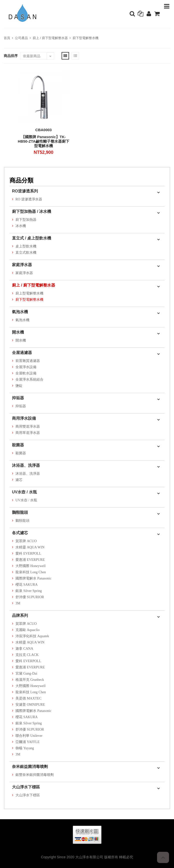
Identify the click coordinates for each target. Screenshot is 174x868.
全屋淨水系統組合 (29, 379)
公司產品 (21, 38)
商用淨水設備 (24, 418)
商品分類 (21, 180)
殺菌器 (18, 445)
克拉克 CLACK (27, 655)
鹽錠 (19, 386)
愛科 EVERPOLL (28, 553)
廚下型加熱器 (26, 220)
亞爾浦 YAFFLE (28, 742)
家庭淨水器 (22, 265)
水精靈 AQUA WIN (30, 547)
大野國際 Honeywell (31, 566)
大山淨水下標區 (26, 787)
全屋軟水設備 (26, 373)
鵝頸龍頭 (20, 512)
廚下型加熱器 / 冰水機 (32, 211)
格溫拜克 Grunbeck (30, 680)
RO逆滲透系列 (25, 191)
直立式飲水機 (26, 253)
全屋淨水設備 (26, 367)
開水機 (18, 332)
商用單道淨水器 (28, 433)
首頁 (7, 38)
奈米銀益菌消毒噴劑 (30, 767)
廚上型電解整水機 (29, 293)
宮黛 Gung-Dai (26, 673)
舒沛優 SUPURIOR (30, 597)
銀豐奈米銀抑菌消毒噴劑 (35, 775)
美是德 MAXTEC (29, 698)
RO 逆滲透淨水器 (29, 199)
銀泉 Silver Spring (29, 591)
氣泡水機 (20, 312)
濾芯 (19, 480)
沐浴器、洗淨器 (26, 465)
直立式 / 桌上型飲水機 (32, 238)
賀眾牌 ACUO (26, 541)
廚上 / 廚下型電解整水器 (50, 38)
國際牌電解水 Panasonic (33, 578)
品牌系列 (20, 615)
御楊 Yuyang (25, 748)
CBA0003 (44, 130)
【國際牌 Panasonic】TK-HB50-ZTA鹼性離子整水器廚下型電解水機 (43, 141)
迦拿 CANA (24, 649)
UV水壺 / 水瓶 (24, 492)
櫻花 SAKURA (27, 585)
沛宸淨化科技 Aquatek (32, 636)
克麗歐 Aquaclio (28, 630)
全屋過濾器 (22, 353)
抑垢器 (18, 398)
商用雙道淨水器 (28, 427)
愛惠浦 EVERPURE (30, 560)
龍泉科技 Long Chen (31, 572)
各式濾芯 (20, 533)
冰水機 (21, 226)
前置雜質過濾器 (28, 361)
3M (18, 603)
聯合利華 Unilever (29, 736)
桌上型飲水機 (26, 246)
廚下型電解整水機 (86, 38)
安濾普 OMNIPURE (30, 705)
